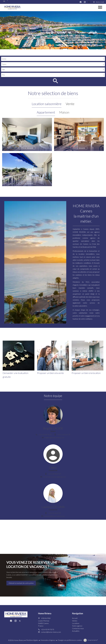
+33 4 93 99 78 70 (45, 435)
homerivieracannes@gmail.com (54, 477)
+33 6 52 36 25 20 (54, 513)
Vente (70, 104)
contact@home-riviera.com (51, 632)
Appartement (46, 112)
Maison (64, 112)
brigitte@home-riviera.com (54, 438)
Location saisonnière (47, 104)
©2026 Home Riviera (16, 640)
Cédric (53, 468)
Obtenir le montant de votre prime (21, 583)
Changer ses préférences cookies (70, 640)
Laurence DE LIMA (53, 507)
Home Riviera (45, 613)
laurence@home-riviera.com (54, 516)
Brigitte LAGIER (53, 428)
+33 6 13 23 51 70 (64, 435)
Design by (93, 640)
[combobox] (53, 59)
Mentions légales (32, 640)
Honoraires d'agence (48, 640)
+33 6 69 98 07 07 (54, 474)
